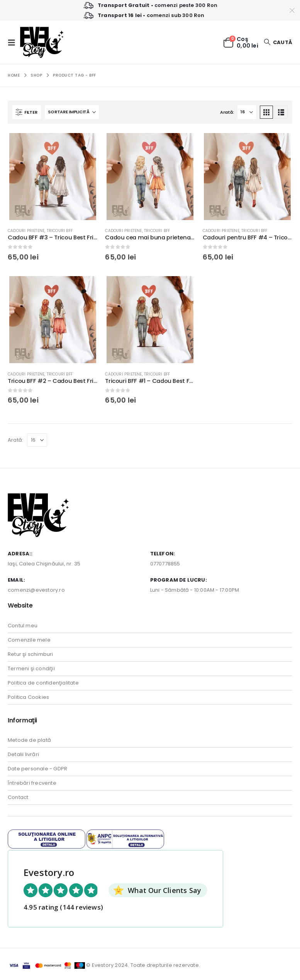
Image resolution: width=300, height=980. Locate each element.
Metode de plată (29, 740)
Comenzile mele (29, 640)
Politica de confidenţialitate (43, 683)
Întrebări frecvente (32, 783)
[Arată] (247, 112)
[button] (14, 43)
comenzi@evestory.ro (36, 590)
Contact (18, 797)
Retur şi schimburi (31, 654)
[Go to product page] (53, 177)
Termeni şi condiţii (31, 668)
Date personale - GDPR (37, 769)
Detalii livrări (23, 754)
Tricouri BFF (60, 231)
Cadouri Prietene (26, 231)
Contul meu (23, 626)
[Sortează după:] (72, 112)
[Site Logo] (42, 42)
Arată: (227, 112)
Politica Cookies (28, 697)
